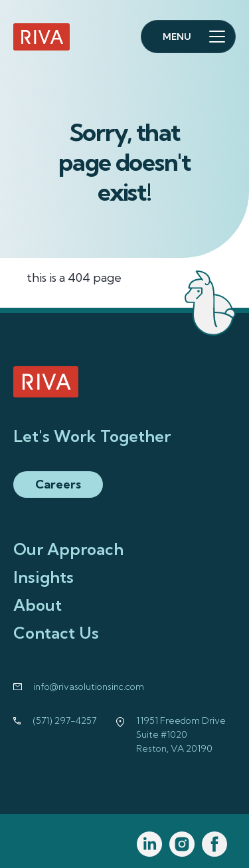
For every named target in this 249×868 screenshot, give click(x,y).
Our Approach (68, 549)
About (38, 605)
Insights (43, 577)
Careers (58, 484)
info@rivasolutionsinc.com (89, 687)
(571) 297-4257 (65, 720)
